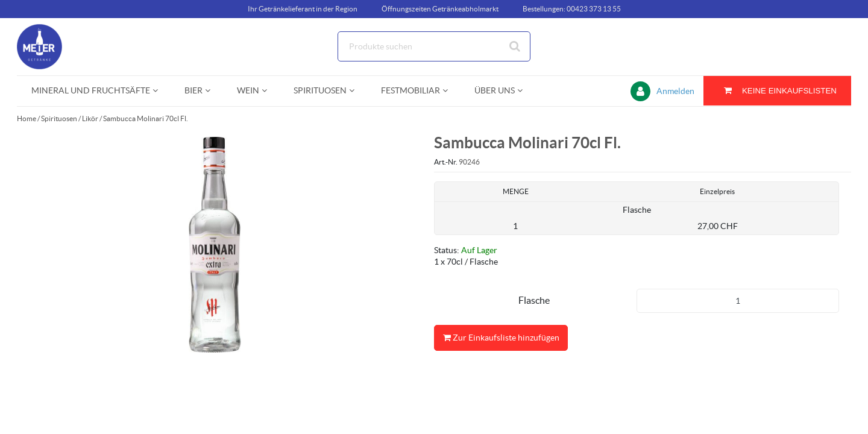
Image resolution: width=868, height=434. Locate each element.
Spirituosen (59, 118)
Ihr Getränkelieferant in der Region (303, 9)
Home (27, 118)
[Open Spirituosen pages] (357, 91)
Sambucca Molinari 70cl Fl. (146, 118)
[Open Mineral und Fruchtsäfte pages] (160, 91)
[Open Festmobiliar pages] (450, 91)
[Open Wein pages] (269, 91)
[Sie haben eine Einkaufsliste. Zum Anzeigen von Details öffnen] (777, 91)
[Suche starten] (515, 46)
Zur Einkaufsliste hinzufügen (501, 338)
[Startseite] (74, 47)
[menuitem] (93, 91)
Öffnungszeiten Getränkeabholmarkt (440, 9)
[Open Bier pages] (212, 91)
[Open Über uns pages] (525, 91)
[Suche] (434, 46)
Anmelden (675, 91)
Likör (90, 118)
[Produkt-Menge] (738, 301)
